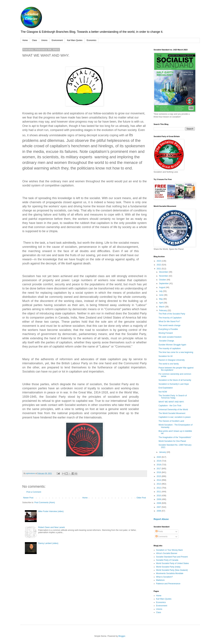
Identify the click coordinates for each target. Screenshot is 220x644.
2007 (159, 507)
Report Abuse (161, 519)
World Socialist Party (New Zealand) (172, 570)
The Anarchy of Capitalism (170, 318)
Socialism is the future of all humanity (175, 380)
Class (35, 40)
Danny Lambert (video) (48, 543)
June (161, 295)
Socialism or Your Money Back (169, 550)
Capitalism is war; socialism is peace (175, 417)
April (161, 303)
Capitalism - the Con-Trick (170, 406)
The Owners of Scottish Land (171, 421)
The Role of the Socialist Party (172, 314)
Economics (92, 40)
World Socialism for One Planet (172, 441)
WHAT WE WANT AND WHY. (171, 402)
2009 (159, 499)
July (161, 291)
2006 (159, 511)
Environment (57, 40)
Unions (44, 40)
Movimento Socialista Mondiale (170, 573)
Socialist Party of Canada (167, 560)
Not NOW (163, 392)
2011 (159, 492)
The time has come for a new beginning (176, 352)
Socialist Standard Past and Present (172, 557)
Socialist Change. (166, 341)
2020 (159, 457)
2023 (159, 261)
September (164, 283)
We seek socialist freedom (170, 337)
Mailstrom (160, 580)
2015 (159, 476)
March (162, 307)
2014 (159, 480)
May (161, 299)
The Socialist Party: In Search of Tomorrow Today (173, 397)
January (163, 452)
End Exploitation (166, 388)
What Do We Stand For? (169, 322)
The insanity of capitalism (170, 348)
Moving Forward (166, 333)
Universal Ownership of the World (173, 410)
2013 (159, 484)
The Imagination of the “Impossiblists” (175, 437)
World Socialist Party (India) (168, 567)
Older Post (141, 498)
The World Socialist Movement (172, 413)
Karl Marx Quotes (75, 40)
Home (25, 40)
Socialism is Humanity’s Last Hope (174, 384)
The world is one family (169, 364)
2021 (159, 269)
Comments (162, 537)
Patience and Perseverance (168, 584)
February (163, 310)
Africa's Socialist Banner (167, 553)
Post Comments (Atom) (45, 502)
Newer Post (28, 498)
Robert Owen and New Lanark (51, 527)
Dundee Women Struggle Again (172, 345)
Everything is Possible (168, 329)
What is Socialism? (164, 577)
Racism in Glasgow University (172, 360)
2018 (159, 465)
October (163, 280)
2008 (159, 503)
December (164, 272)
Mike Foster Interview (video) (51, 511)
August (162, 287)
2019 (159, 461)
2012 (159, 488)
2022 (159, 265)
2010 (159, 496)
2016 (159, 472)
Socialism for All (165, 356)
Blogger (122, 636)
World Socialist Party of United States (173, 563)
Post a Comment (34, 492)
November (164, 276)
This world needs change (170, 325)
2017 (159, 469)
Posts (159, 531)
